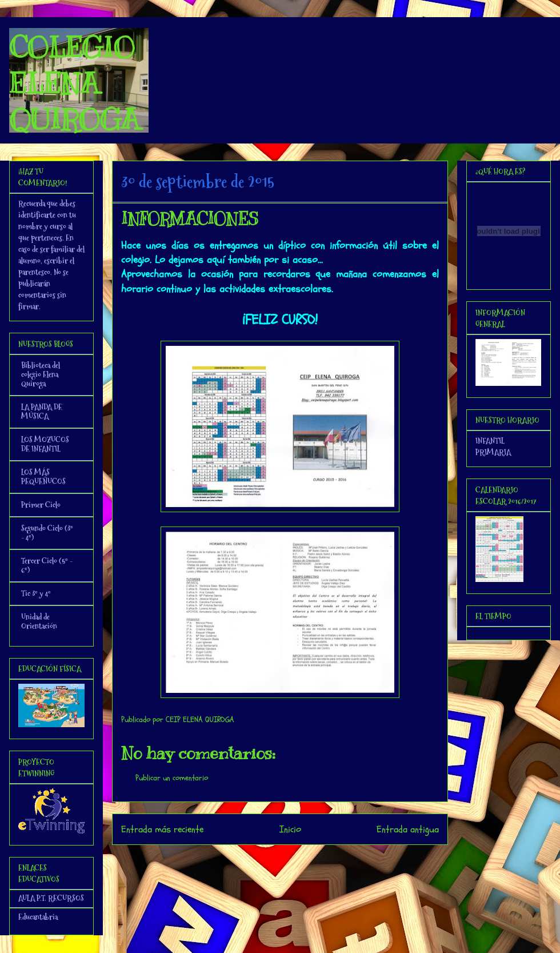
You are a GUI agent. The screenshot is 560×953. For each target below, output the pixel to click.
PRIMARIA (493, 452)
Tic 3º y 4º (36, 593)
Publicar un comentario (172, 778)
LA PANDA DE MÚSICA (42, 412)
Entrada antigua (408, 829)
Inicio (290, 829)
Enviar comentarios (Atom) (303, 860)
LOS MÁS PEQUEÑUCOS (43, 477)
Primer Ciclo (41, 505)
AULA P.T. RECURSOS (51, 898)
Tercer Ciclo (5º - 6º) (47, 565)
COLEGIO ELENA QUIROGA (74, 83)
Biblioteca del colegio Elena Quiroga (41, 374)
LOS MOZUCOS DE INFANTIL (45, 444)
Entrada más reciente (162, 829)
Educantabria (38, 917)
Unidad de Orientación (39, 621)
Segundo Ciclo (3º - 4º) (47, 533)
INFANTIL (490, 441)
